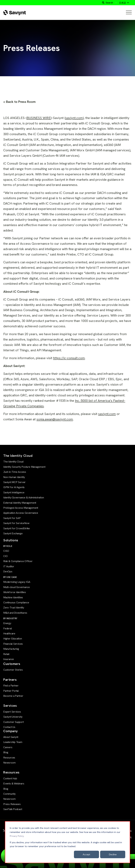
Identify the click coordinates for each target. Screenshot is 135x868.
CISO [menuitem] (6, 551)
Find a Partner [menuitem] (11, 686)
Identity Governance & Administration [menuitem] (24, 498)
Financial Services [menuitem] (13, 644)
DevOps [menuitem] (8, 571)
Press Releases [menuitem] (12, 804)
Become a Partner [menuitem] (13, 696)
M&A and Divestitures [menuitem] (15, 613)
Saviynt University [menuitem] (13, 717)
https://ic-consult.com (69, 358)
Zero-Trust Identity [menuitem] (14, 608)
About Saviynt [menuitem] (11, 737)
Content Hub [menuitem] (10, 778)
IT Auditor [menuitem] (9, 566)
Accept (86, 854)
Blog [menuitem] (6, 752)
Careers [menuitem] (8, 747)
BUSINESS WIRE (39, 118)
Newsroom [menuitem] (9, 763)
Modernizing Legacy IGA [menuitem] (17, 582)
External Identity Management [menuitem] (20, 503)
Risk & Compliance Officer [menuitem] (18, 561)
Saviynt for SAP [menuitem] (12, 518)
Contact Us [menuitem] (9, 727)
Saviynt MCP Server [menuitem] (14, 482)
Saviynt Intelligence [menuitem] (14, 492)
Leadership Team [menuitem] (13, 742)
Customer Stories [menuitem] (13, 670)
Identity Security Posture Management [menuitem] (24, 467)
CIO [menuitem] (5, 556)
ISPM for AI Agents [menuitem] (14, 487)
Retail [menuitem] (6, 654)
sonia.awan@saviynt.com (55, 419)
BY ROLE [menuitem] (8, 546)
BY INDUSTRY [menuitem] (10, 618)
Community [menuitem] (9, 794)
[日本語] (124, 3)
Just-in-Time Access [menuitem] (15, 472)
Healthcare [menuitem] (9, 633)
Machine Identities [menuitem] (13, 597)
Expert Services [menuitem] (12, 712)
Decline (113, 854)
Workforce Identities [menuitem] (15, 592)
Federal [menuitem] (8, 628)
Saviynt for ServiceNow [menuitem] (16, 523)
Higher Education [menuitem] (13, 639)
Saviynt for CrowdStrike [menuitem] (17, 528)
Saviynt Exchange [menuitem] (13, 533)
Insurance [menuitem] (9, 659)
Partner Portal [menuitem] (11, 691)
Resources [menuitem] (9, 758)
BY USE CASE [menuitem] (10, 577)
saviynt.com (74, 118)
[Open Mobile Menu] (129, 13)
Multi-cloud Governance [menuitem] (16, 587)
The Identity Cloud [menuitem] (13, 462)
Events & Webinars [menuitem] (14, 784)
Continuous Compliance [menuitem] (16, 602)
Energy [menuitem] (7, 623)
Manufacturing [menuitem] (11, 649)
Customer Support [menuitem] (14, 722)
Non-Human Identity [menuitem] (14, 477)
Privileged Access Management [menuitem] (21, 508)
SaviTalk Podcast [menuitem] (13, 809)
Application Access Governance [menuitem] (21, 513)
